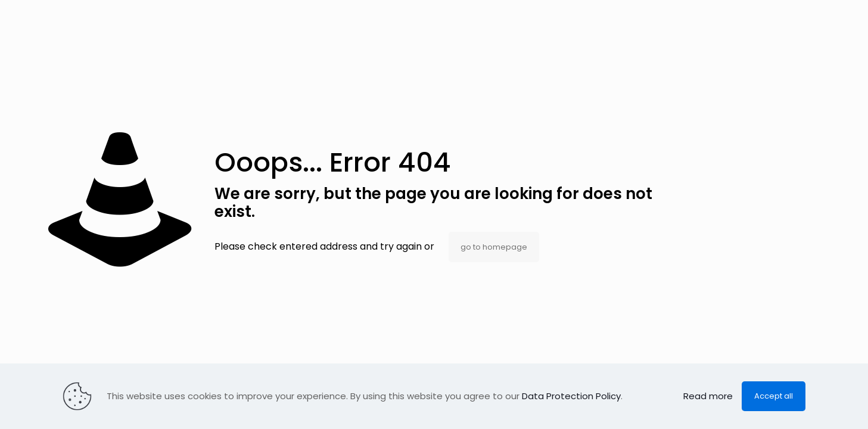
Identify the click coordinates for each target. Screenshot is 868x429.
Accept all (774, 396)
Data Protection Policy (571, 396)
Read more (708, 396)
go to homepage (494, 247)
